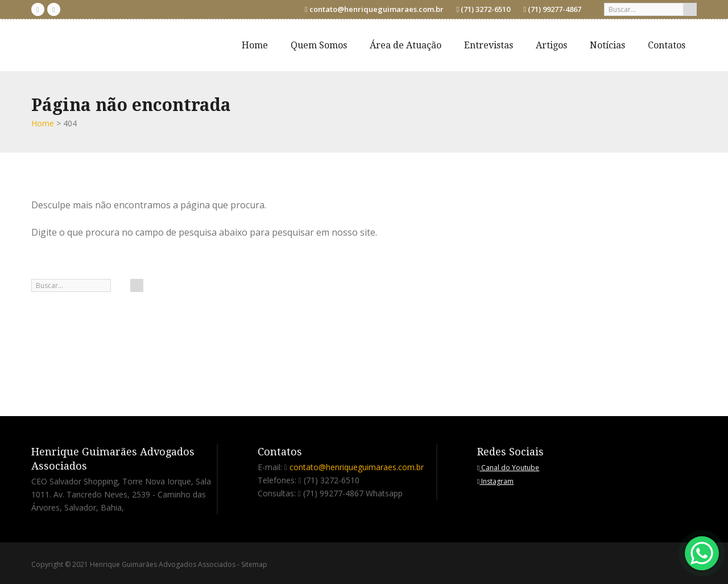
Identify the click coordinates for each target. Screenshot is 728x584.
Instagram (495, 481)
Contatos (667, 45)
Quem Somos (319, 45)
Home (255, 45)
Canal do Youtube (508, 468)
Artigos (551, 45)
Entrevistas (489, 45)
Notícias (607, 45)
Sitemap (254, 564)
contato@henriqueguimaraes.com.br (377, 9)
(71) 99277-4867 (555, 9)
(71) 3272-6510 (485, 9)
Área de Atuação (406, 45)
